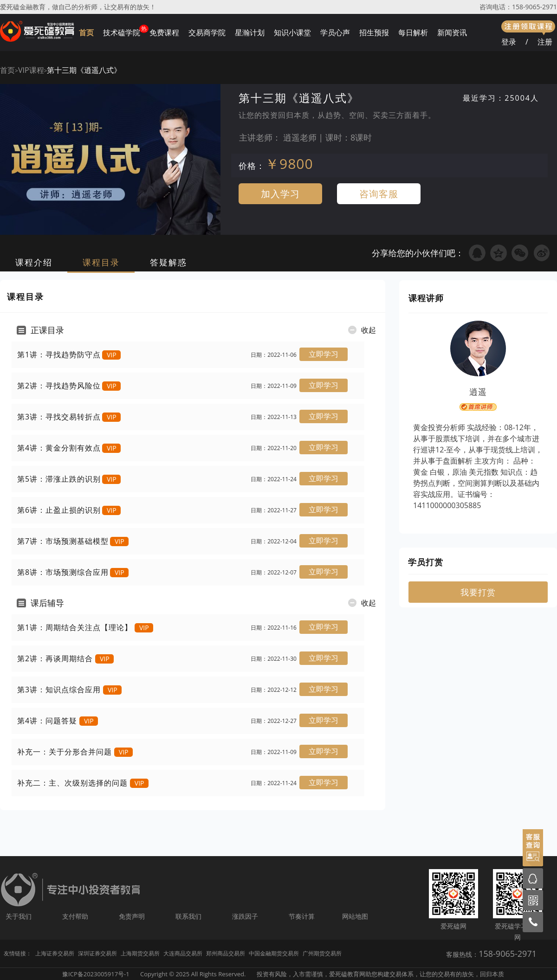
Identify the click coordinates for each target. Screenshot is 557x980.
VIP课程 (31, 70)
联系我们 (188, 916)
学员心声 (335, 32)
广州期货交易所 (322, 953)
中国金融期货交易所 (274, 953)
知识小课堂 (292, 32)
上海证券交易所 (55, 953)
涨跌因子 (245, 916)
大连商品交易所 (183, 953)
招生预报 (374, 32)
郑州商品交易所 (226, 953)
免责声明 (132, 916)
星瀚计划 (250, 32)
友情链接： (18, 953)
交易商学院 (207, 32)
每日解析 (413, 32)
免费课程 (164, 32)
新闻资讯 (452, 32)
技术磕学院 (122, 32)
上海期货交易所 (140, 953)
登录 (509, 42)
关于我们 (19, 916)
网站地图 (355, 916)
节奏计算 (302, 916)
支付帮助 (75, 916)
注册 (545, 42)
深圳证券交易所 (97, 953)
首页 (86, 32)
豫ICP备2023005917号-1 (96, 974)
